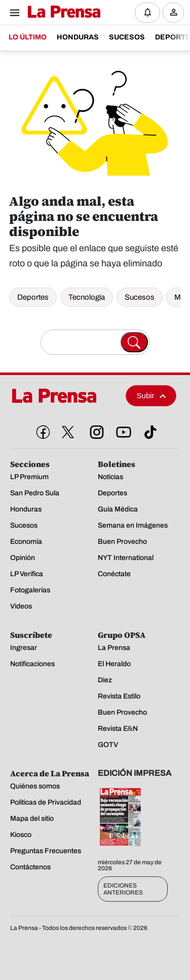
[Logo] (62, 12)
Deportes (33, 297)
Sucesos (140, 297)
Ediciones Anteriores (123, 889)
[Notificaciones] (147, 13)
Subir (151, 395)
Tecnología (87, 297)
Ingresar (176, 20)
